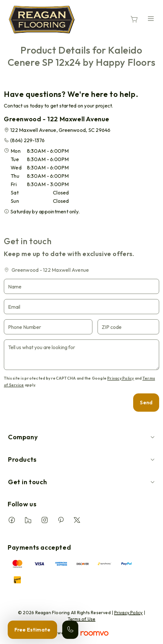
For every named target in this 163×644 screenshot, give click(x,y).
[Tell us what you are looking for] (81, 355)
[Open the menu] (151, 18)
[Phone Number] (48, 327)
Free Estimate (32, 630)
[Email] (81, 307)
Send (146, 402)
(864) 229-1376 (27, 140)
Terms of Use (82, 619)
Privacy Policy (120, 378)
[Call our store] (70, 630)
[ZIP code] (128, 327)
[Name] (81, 286)
